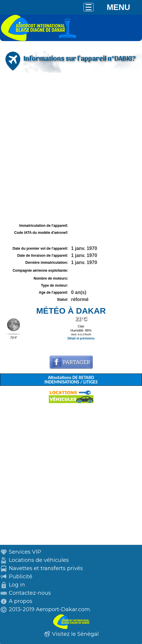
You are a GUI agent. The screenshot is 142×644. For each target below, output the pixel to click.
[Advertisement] (71, 148)
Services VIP (25, 552)
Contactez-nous (30, 593)
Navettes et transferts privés (46, 568)
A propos (21, 601)
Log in (17, 585)
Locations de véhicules (39, 560)
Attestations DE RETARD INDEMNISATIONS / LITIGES (71, 380)
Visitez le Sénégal (75, 634)
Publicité (21, 577)
